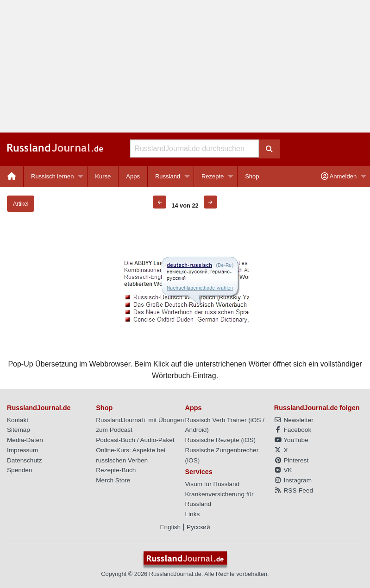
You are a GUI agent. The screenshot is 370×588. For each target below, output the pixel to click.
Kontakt (18, 420)
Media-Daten (25, 440)
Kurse (103, 176)
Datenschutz (25, 460)
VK (283, 470)
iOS (256, 420)
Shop (252, 176)
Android (196, 430)
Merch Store (113, 480)
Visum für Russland (213, 484)
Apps (133, 176)
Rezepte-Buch (116, 470)
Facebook (293, 430)
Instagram (293, 480)
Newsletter (294, 420)
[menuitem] (12, 176)
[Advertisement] (185, 66)
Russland (168, 176)
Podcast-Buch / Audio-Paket (135, 440)
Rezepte (213, 176)
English (170, 527)
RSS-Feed (294, 490)
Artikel (21, 204)
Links (193, 514)
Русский (198, 527)
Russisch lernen (53, 176)
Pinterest (291, 460)
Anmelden (339, 176)
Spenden (19, 470)
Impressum (22, 450)
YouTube (291, 440)
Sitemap (19, 430)
